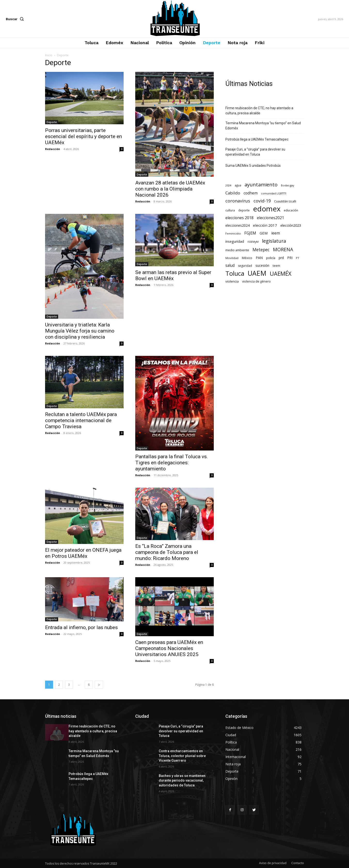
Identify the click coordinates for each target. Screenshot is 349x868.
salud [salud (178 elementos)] (230, 265)
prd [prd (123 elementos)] (281, 258)
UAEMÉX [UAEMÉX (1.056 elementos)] (281, 274)
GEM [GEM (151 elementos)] (264, 233)
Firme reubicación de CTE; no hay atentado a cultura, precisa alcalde (259, 111)
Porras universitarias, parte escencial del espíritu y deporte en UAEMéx (83, 136)
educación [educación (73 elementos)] (291, 210)
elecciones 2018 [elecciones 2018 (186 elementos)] (239, 218)
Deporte (52, 122)
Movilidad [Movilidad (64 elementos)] (232, 258)
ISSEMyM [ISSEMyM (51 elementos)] (253, 242)
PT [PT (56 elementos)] (298, 258)
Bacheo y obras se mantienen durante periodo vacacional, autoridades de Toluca (182, 780)
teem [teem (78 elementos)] (276, 266)
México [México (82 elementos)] (247, 258)
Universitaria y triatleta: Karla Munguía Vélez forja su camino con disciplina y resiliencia (80, 331)
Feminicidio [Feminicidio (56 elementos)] (233, 233)
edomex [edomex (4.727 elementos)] (267, 209)
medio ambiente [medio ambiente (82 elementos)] (237, 250)
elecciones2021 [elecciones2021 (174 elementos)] (270, 218)
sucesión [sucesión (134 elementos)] (262, 265)
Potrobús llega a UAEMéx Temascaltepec (257, 139)
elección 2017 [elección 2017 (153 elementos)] (265, 225)
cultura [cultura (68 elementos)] (230, 210)
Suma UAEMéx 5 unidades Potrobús (253, 166)
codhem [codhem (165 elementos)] (251, 193)
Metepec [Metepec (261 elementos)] (261, 250)
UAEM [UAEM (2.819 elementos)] (257, 273)
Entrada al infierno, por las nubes (81, 627)
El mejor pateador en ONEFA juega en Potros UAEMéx (83, 553)
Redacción (53, 149)
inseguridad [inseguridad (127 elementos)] (235, 241)
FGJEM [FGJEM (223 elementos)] (250, 233)
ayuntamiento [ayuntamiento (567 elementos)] (261, 185)
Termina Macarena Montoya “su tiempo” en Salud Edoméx (263, 126)
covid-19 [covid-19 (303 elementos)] (262, 201)
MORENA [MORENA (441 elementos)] (283, 249)
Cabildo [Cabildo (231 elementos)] (233, 193)
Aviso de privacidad (273, 863)
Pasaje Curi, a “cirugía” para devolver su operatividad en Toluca (255, 152)
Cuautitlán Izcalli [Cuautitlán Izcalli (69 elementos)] (285, 201)
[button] (16, 19)
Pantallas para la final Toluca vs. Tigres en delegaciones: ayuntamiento (172, 463)
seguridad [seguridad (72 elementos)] (245, 266)
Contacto (298, 863)
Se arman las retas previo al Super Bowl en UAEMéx (173, 275)
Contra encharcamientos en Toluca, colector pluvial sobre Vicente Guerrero (182, 756)
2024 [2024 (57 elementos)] (228, 185)
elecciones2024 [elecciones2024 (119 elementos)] (238, 225)
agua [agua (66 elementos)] (238, 185)
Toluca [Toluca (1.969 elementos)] (235, 273)
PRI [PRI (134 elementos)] (290, 258)
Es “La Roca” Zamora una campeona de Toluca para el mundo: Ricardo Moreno (167, 552)
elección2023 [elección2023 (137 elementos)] (291, 225)
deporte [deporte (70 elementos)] (244, 210)
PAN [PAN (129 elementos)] (259, 258)
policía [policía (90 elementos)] (271, 258)
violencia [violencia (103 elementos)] (232, 281)
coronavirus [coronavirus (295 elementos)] (238, 201)
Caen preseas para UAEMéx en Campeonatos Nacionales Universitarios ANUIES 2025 (169, 648)
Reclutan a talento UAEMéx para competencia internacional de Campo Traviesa (81, 420)
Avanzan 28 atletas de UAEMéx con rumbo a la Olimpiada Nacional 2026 (170, 189)
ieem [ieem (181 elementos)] (276, 233)
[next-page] (99, 685)
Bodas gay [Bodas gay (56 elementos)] (288, 185)
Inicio (49, 55)
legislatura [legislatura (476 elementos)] (274, 241)
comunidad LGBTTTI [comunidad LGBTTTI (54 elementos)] (274, 193)
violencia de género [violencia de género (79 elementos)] (256, 281)
